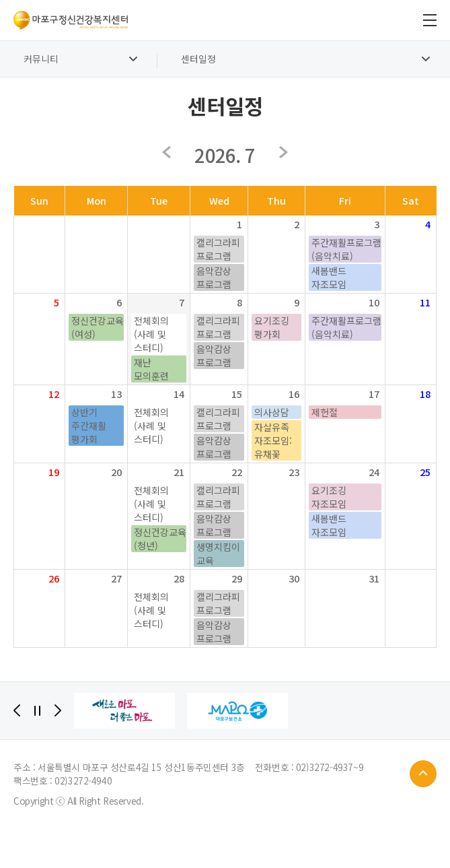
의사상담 (272, 412)
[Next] (58, 710)
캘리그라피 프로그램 (218, 249)
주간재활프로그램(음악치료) (346, 249)
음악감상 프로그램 (214, 277)
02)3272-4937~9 (330, 767)
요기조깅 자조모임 (329, 497)
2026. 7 (225, 155)
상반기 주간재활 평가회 (89, 426)
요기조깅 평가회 (272, 327)
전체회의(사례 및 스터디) (151, 334)
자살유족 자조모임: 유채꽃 (273, 440)
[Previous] (17, 710)
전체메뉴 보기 (430, 20)
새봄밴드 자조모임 (329, 277)
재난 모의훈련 (151, 369)
